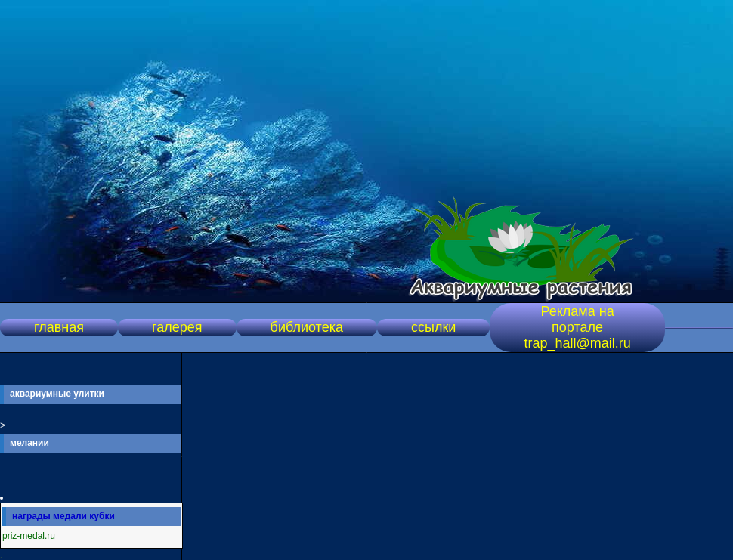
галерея (177, 327)
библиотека (307, 327)
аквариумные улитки (57, 394)
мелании (29, 443)
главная (59, 327)
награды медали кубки (63, 516)
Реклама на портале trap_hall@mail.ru (577, 327)
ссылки (433, 327)
